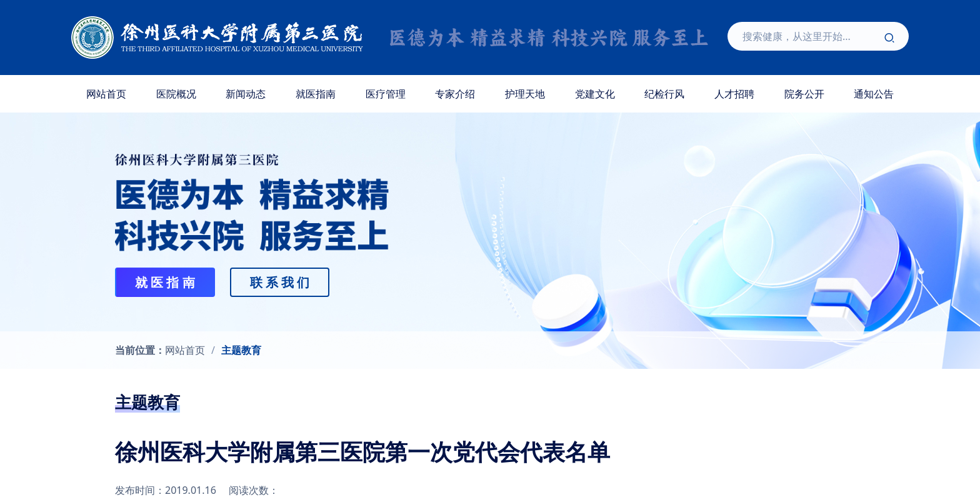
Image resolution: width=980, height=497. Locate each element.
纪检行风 (664, 94)
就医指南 (316, 94)
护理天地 (525, 94)
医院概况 (176, 94)
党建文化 (595, 94)
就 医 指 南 (165, 282)
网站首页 (106, 94)
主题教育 (241, 350)
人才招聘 (734, 94)
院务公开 (804, 94)
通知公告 (874, 94)
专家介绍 (455, 94)
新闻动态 (246, 94)
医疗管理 (386, 94)
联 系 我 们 (280, 282)
